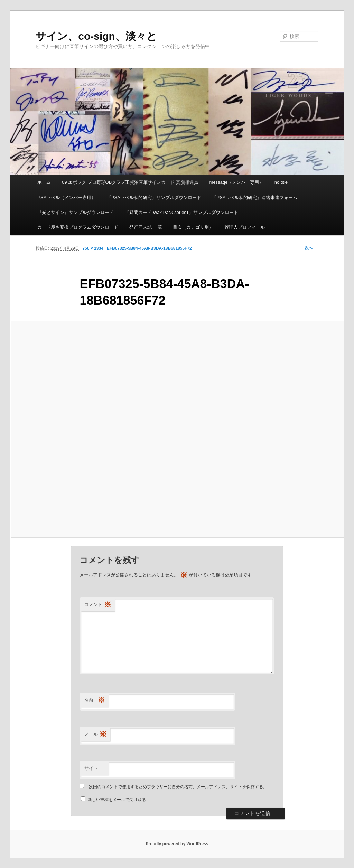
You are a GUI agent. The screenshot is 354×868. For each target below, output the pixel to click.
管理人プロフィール (245, 227)
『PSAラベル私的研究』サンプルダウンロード (154, 197)
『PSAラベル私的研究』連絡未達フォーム (255, 197)
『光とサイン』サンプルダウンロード (76, 212)
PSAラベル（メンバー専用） (67, 197)
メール (96, 734)
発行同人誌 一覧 (146, 227)
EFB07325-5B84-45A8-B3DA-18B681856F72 (149, 248)
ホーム (44, 182)
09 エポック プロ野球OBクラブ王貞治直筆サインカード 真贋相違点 (130, 182)
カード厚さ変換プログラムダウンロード (78, 227)
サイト (91, 768)
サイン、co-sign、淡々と (96, 36)
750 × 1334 (93, 248)
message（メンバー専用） (237, 182)
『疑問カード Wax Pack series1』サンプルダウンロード (181, 212)
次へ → (311, 248)
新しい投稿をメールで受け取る (117, 800)
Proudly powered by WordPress (177, 844)
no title (281, 182)
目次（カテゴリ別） (193, 227)
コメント (98, 605)
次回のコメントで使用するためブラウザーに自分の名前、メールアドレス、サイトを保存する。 (178, 787)
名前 (95, 701)
